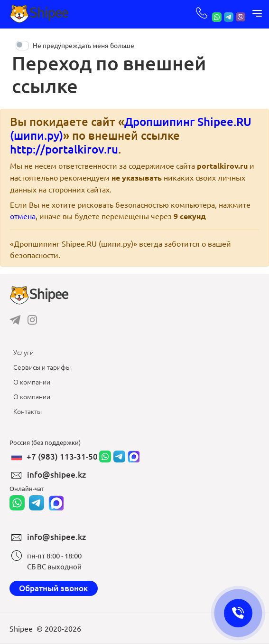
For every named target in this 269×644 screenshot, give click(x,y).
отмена (23, 216)
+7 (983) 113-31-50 (62, 457)
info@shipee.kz (56, 475)
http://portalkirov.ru (64, 149)
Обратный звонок (54, 588)
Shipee (21, 628)
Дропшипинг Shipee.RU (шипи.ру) (131, 128)
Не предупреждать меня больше (83, 45)
